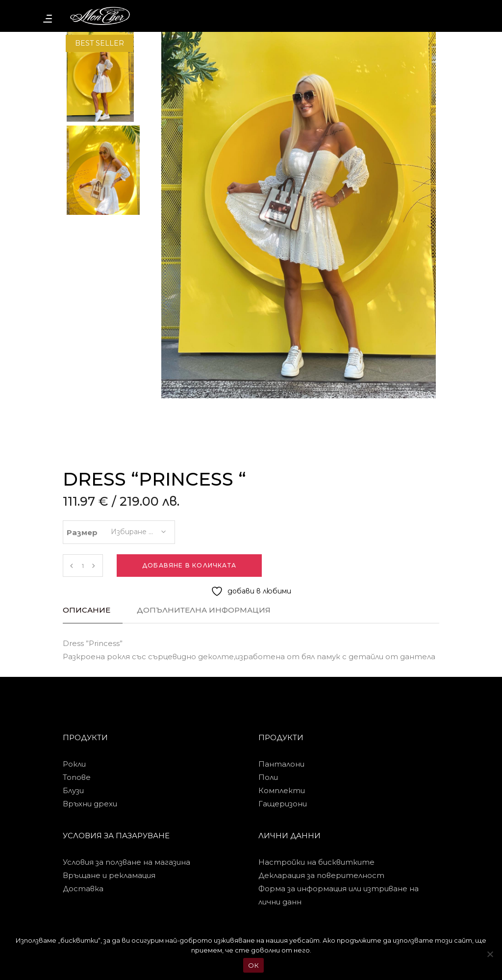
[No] (490, 954)
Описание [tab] (87, 610)
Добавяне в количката (189, 565)
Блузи (73, 790)
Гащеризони (283, 804)
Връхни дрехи (90, 804)
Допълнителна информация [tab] (204, 610)
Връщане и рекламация (109, 875)
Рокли (74, 764)
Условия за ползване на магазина (126, 862)
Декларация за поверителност (321, 875)
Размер (82, 532)
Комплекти (282, 790)
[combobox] (138, 529)
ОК (253, 965)
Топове (77, 777)
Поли (268, 777)
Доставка (83, 889)
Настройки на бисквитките (316, 862)
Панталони (281, 764)
